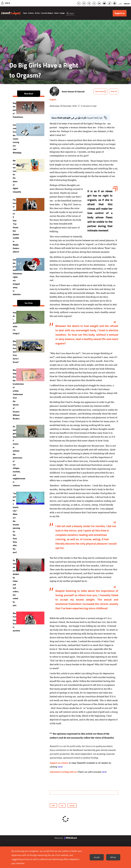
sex (62, 806)
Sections (31, 13)
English (127, 4)
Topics (25, 13)
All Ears (37, 13)
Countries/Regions (47, 13)
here (60, 767)
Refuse (113, 857)
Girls (53, 806)
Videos (56, 13)
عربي (120, 3)
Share (114, 91)
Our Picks (29, 303)
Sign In (7, 3)
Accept (97, 857)
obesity (72, 806)
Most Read (29, 94)
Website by (66, 838)
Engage (62, 13)
